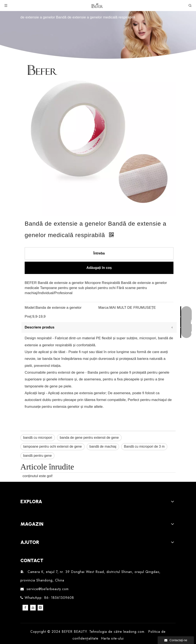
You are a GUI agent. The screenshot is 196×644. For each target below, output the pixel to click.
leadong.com (134, 632)
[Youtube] (33, 608)
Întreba (99, 253)
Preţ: (28, 316)
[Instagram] (40, 608)
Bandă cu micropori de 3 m (144, 446)
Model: (30, 308)
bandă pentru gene (37, 456)
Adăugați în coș (99, 268)
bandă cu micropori (38, 438)
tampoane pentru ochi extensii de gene (53, 446)
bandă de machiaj (103, 446)
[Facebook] (25, 608)
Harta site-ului (112, 638)
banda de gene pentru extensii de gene (89, 438)
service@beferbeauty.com (48, 589)
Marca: (104, 308)
